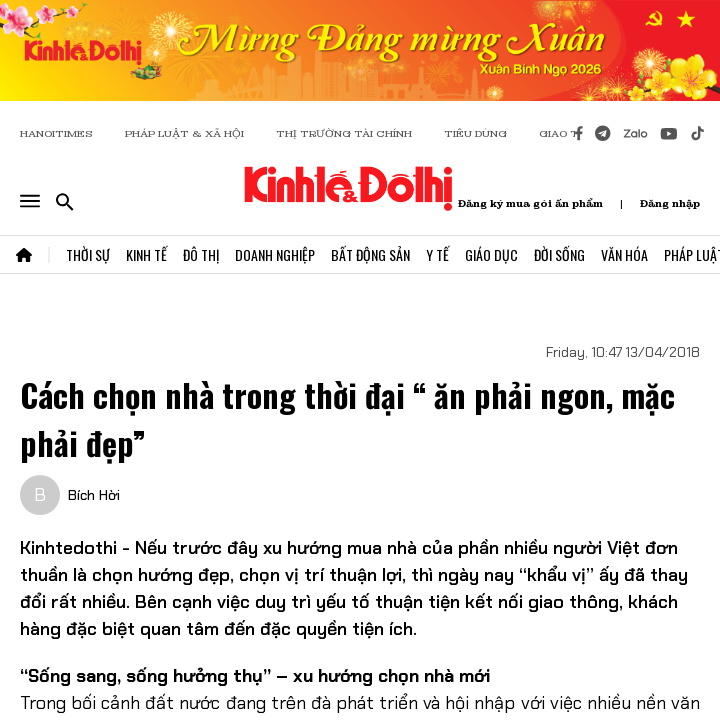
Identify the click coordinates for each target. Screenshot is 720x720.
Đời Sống (559, 254)
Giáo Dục (491, 254)
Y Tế (437, 254)
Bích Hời (94, 495)
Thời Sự (88, 254)
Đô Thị (201, 254)
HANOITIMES (56, 133)
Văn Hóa (624, 254)
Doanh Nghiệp (275, 254)
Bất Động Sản (370, 254)
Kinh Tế (146, 254)
